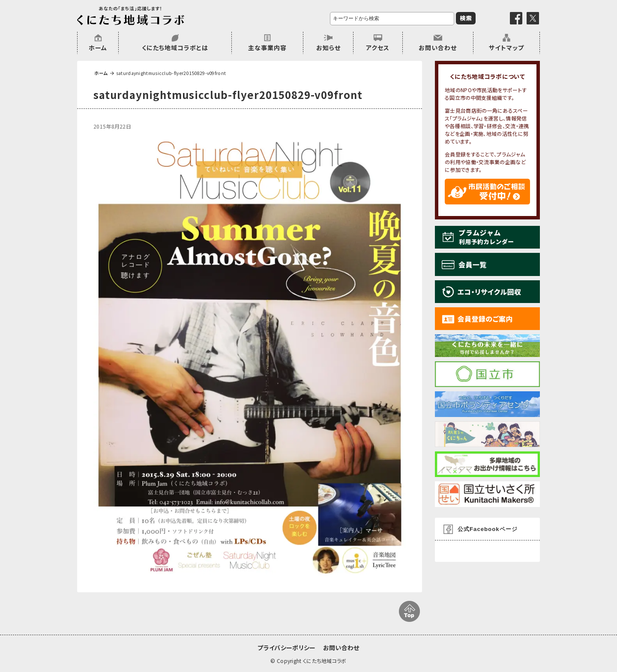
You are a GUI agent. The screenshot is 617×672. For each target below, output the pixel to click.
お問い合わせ (438, 48)
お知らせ (328, 48)
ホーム (98, 48)
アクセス (378, 48)
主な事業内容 (267, 48)
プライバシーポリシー (286, 648)
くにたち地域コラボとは (175, 48)
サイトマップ (506, 48)
